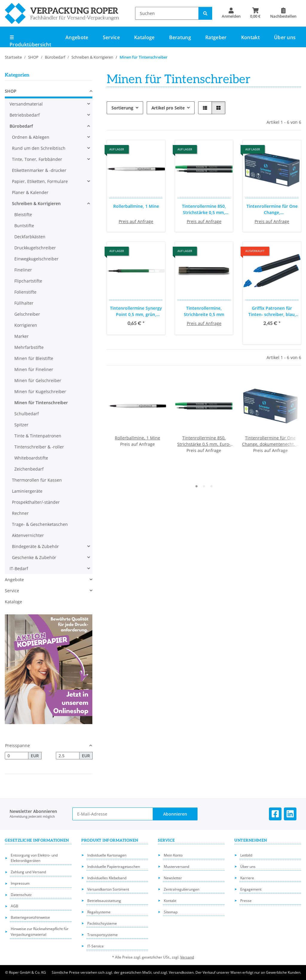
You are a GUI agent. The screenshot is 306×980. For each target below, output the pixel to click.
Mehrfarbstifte (29, 347)
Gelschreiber (27, 314)
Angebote (14, 580)
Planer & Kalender (30, 192)
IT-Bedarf (19, 568)
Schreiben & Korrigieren (36, 203)
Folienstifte (25, 292)
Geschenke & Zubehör (34, 557)
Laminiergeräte (27, 491)
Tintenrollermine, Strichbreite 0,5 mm (204, 311)
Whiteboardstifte (31, 458)
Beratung (180, 37)
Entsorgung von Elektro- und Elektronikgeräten (34, 858)
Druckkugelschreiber (35, 248)
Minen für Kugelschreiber (40, 391)
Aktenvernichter (28, 535)
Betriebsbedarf (25, 115)
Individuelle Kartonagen (107, 855)
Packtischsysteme (102, 923)
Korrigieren (26, 325)
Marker (22, 336)
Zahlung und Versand (28, 872)
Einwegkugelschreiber (36, 259)
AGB (14, 906)
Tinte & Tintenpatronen (38, 436)
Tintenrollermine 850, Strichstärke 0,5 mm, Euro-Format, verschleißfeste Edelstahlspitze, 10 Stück (204, 209)
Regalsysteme (99, 912)
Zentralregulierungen (182, 889)
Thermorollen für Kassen (37, 480)
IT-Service (95, 946)
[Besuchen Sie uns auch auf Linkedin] (290, 814)
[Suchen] (167, 13)
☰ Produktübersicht (30, 41)
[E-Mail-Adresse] (113, 814)
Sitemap (171, 912)
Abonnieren (175, 814)
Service (12, 591)
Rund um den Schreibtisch (39, 148)
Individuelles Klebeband (107, 878)
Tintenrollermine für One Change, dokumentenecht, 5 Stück (272, 209)
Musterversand (176, 867)
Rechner (20, 513)
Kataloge (13, 602)
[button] (231, 13)
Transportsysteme (102, 935)
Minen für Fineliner (34, 369)
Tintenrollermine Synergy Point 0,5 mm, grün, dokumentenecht (136, 311)
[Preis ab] (17, 756)
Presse (246, 901)
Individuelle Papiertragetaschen (114, 867)
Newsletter (173, 878)
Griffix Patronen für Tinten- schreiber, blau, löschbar (272, 311)
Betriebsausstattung (104, 901)
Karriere (247, 878)
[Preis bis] (68, 756)
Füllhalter (24, 303)
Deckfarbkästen (30, 237)
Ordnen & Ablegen (31, 137)
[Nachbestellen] (283, 13)
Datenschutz (21, 895)
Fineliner (23, 270)
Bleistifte (23, 215)
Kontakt (250, 37)
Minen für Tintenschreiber (41, 403)
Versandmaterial (26, 104)
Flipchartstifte (28, 281)
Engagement (251, 889)
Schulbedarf (27, 414)
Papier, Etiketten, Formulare (40, 181)
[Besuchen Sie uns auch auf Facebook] (275, 814)
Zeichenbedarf (29, 469)
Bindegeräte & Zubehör (35, 546)
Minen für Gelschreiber (38, 380)
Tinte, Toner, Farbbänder (37, 159)
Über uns (285, 37)
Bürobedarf (21, 126)
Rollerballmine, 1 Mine (136, 206)
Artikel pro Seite (168, 108)
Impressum (20, 883)
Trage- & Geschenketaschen (40, 524)
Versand (187, 957)
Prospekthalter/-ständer (36, 502)
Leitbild (246, 855)
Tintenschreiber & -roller (39, 447)
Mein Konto (173, 855)
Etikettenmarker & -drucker (39, 170)
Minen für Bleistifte (34, 358)
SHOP (11, 91)
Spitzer (21, 425)
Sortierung (122, 108)
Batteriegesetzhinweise (30, 917)
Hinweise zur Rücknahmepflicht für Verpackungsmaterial (40, 932)
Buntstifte (24, 226)
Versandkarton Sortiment (108, 889)
